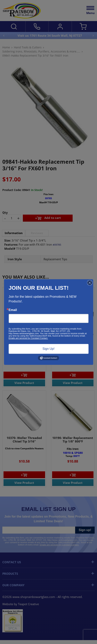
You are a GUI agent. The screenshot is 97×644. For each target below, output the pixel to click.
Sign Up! (48, 349)
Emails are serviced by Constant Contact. (28, 338)
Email (13, 310)
